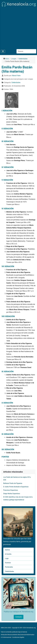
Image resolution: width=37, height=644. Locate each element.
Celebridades (16, 82)
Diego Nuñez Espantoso (12, 494)
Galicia (7, 550)
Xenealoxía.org (31, 628)
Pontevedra (9, 567)
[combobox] (26, 51)
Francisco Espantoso (11, 490)
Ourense (8, 563)
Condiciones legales (18, 637)
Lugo (7, 558)
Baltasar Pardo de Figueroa (13, 483)
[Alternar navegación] (3, 51)
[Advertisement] (18, 27)
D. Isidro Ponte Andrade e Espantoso (16, 487)
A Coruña (8, 554)
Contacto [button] (19, 617)
